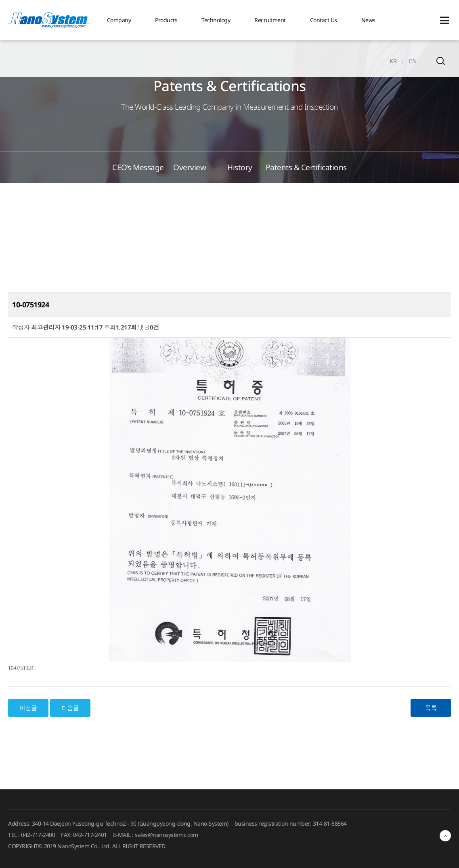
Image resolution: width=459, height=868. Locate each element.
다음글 (70, 708)
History (240, 167)
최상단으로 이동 (445, 836)
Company (119, 20)
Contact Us (324, 20)
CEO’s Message (138, 167)
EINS (49, 20)
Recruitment (270, 20)
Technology (216, 20)
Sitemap (444, 21)
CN (412, 61)
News (368, 20)
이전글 (28, 708)
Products (166, 20)
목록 (431, 708)
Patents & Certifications (306, 167)
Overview (190, 167)
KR (393, 61)
